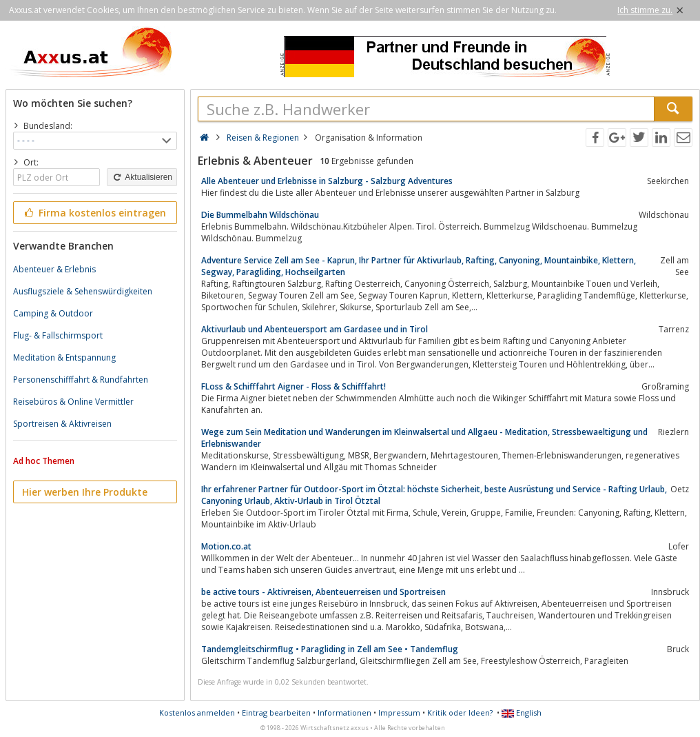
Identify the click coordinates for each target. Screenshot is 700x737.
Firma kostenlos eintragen (94, 213)
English (522, 713)
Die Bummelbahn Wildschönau (260, 215)
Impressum (399, 713)
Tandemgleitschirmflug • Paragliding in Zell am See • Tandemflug (330, 649)
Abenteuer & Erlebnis (54, 269)
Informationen (344, 713)
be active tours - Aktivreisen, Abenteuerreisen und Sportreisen (323, 592)
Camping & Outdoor (53, 313)
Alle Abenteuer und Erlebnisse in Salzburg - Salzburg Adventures (327, 181)
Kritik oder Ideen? (460, 713)
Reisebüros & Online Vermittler (73, 402)
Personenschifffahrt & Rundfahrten (81, 380)
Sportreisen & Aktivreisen (62, 424)
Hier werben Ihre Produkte (85, 492)
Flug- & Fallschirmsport (58, 335)
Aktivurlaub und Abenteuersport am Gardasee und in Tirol (315, 329)
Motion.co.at (226, 546)
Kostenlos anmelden (197, 713)
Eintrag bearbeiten (276, 713)
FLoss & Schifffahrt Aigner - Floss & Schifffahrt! (294, 386)
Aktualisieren (142, 177)
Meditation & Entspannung (64, 357)
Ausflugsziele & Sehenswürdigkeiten (83, 291)
